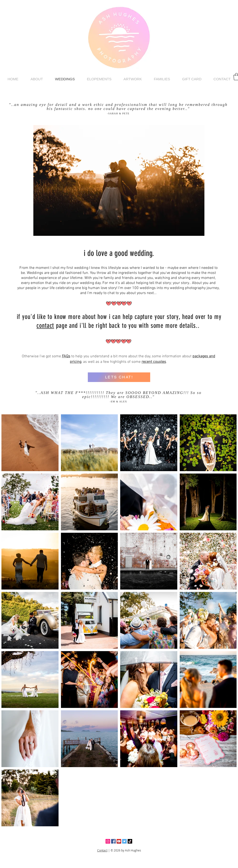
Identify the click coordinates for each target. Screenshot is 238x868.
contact (45, 326)
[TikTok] (130, 841)
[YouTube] (119, 841)
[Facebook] (113, 841)
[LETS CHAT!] (119, 377)
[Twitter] (124, 841)
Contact (102, 850)
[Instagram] (108, 841)
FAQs (66, 356)
